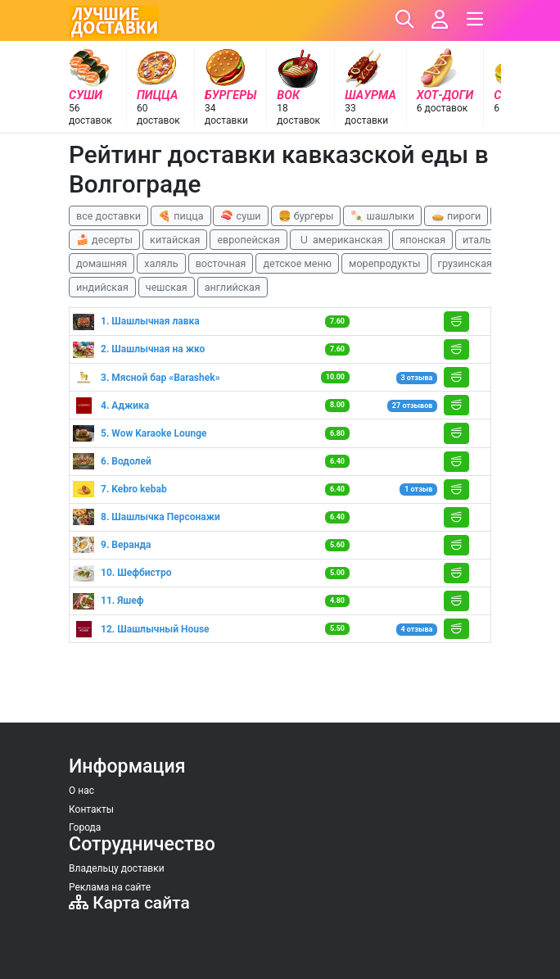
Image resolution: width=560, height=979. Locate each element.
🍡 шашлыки (382, 216)
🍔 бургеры (306, 216)
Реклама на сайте (110, 887)
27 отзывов (412, 406)
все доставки (108, 216)
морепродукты (385, 263)
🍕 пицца (181, 216)
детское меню (297, 263)
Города (85, 827)
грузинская (465, 263)
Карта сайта (129, 903)
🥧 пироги (456, 216)
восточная (221, 263)
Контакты (91, 809)
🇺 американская (340, 240)
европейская (248, 240)
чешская (167, 287)
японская (422, 240)
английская (233, 287)
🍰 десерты (104, 240)
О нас (81, 791)
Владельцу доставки (117, 868)
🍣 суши (240, 216)
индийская (102, 287)
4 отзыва (416, 629)
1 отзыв (418, 489)
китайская (175, 240)
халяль (161, 263)
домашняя (102, 263)
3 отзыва (416, 378)
